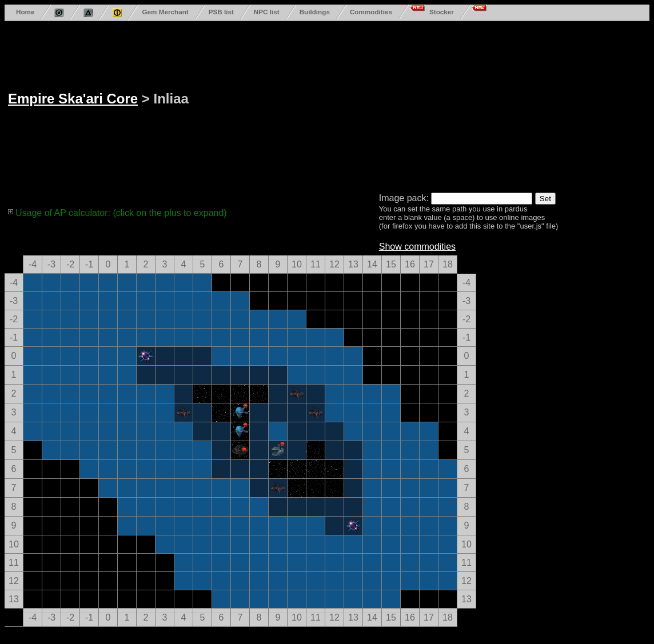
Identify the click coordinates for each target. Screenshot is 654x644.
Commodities (371, 12)
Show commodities (417, 247)
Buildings (315, 12)
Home (25, 12)
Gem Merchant (165, 12)
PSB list (221, 12)
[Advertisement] (332, 105)
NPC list (267, 12)
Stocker (442, 12)
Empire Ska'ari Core (73, 99)
